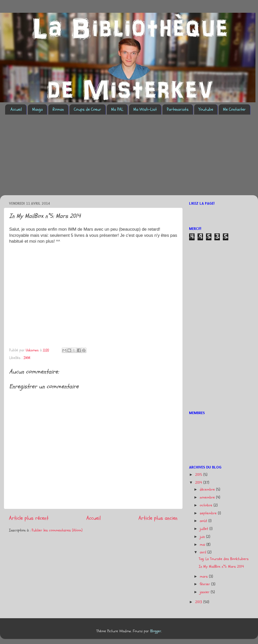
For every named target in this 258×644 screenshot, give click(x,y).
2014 (199, 483)
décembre (208, 490)
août (204, 521)
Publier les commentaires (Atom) (57, 530)
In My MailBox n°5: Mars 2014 (221, 567)
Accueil (16, 109)
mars (204, 577)
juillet (205, 529)
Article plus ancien (158, 518)
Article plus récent (29, 518)
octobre (207, 505)
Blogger (156, 631)
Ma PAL (117, 109)
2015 (199, 475)
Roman (58, 109)
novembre (208, 497)
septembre (209, 513)
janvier (205, 592)
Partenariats (178, 109)
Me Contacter (234, 109)
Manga (37, 109)
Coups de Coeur (87, 109)
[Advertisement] (69, 158)
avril (204, 552)
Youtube (206, 109)
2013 (199, 602)
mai (203, 545)
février (206, 584)
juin (203, 537)
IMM (27, 358)
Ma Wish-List (145, 109)
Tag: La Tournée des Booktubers (224, 559)
